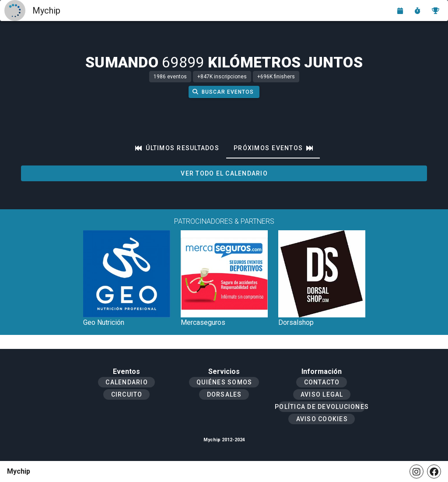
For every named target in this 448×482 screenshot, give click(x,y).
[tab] (177, 148)
